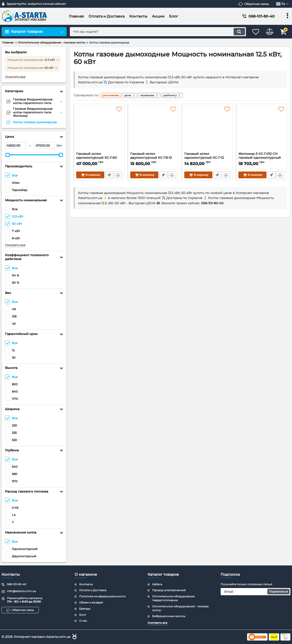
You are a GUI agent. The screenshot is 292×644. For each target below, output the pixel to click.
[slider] (8, 155)
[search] (155, 32)
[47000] (44, 146)
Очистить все (15, 77)
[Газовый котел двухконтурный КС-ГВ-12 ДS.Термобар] (153, 130)
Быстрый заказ (109, 176)
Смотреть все (15, 245)
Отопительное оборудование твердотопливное (173, 598)
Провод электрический (169, 590)
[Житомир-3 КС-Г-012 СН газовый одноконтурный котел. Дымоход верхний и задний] (261, 130)
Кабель (157, 584)
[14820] (16, 146)
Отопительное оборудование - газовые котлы (180, 608)
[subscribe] (255, 592)
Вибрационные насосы (169, 616)
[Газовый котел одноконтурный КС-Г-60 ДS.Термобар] (99, 130)
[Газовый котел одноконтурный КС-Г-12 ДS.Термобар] (207, 130)
